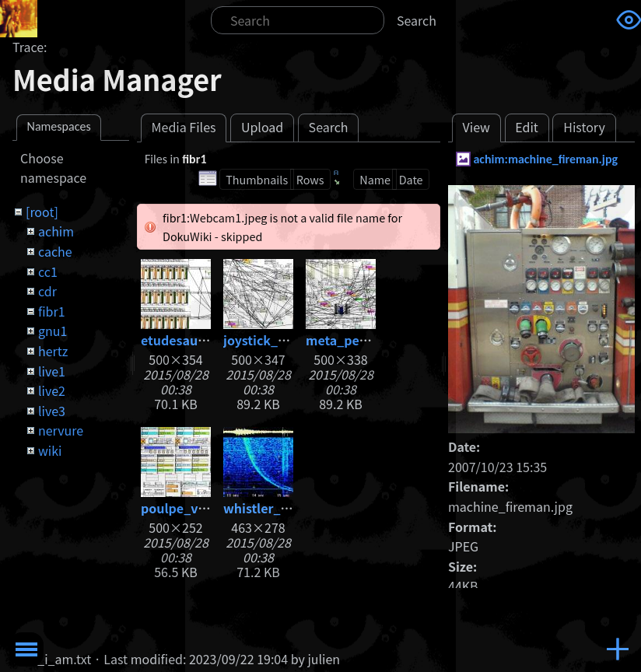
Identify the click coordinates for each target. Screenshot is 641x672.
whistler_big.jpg (273, 508)
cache (55, 251)
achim (56, 231)
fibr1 (52, 311)
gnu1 (53, 331)
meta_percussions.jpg (373, 340)
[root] (42, 212)
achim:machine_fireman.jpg (545, 159)
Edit (527, 127)
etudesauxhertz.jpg (201, 340)
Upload (262, 127)
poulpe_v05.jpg (189, 508)
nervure (61, 430)
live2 (52, 390)
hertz (53, 351)
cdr (47, 291)
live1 (52, 371)
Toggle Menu (26, 649)
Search (417, 20)
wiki (50, 450)
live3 (52, 411)
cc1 (48, 271)
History (584, 127)
